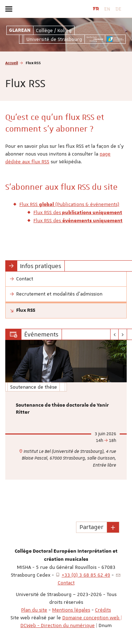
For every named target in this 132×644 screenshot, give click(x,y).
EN (107, 9)
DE (118, 9)
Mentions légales (71, 610)
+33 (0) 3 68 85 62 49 (86, 575)
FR (96, 9)
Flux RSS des (78, 212)
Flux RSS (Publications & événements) (69, 204)
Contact (66, 583)
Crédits (103, 610)
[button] (113, 527)
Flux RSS (26, 310)
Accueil (12, 63)
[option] (66, 410)
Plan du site (34, 610)
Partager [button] (92, 527)
